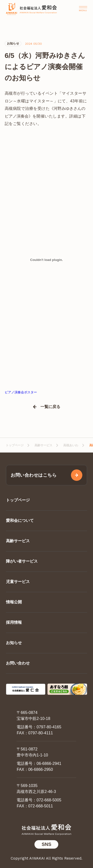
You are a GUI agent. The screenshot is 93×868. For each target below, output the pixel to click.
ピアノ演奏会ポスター (21, 392)
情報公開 (14, 602)
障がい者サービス (22, 561)
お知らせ (14, 643)
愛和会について (20, 520)
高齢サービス (43, 445)
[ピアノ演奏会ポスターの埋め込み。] (47, 260)
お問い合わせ (18, 663)
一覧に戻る (50, 407)
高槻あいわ (71, 445)
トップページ (15, 445)
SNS (46, 844)
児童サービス (18, 582)
